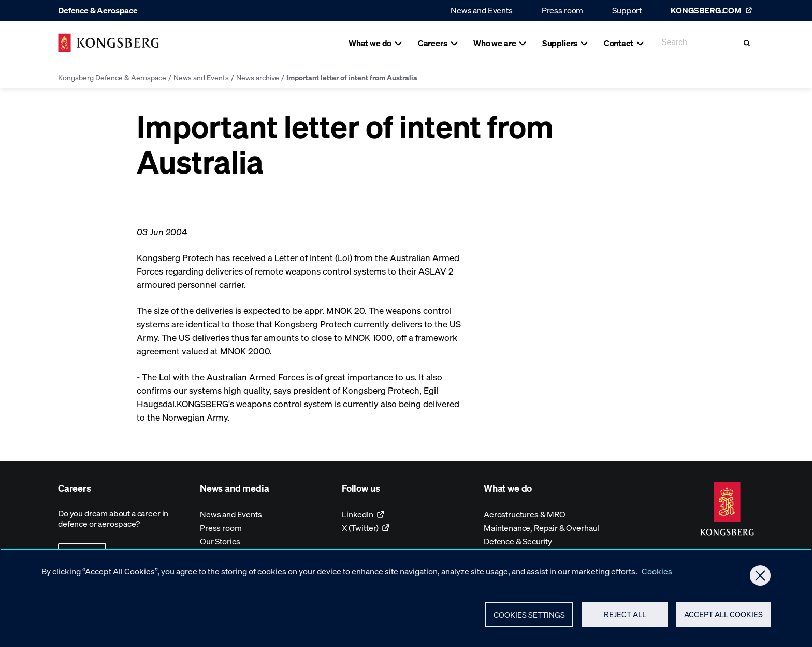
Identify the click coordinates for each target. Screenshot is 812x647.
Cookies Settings (529, 619)
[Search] (747, 43)
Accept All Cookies (723, 619)
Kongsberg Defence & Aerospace (112, 77)
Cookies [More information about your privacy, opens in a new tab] (657, 575)
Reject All (625, 619)
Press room (562, 10)
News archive (258, 77)
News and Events (482, 10)
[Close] (760, 580)
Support (627, 10)
